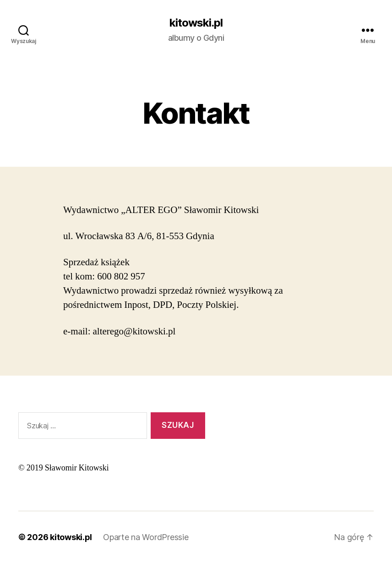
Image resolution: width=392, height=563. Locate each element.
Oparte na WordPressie (146, 537)
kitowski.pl (196, 23)
